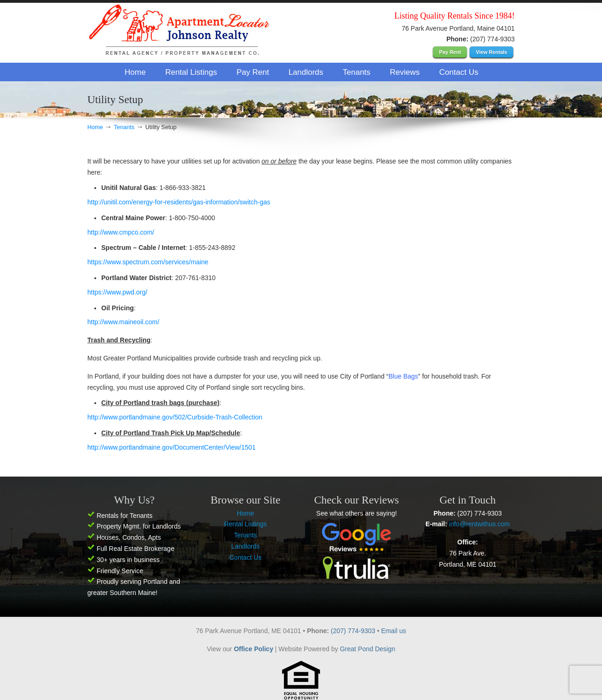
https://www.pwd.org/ (117, 292)
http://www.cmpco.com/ (121, 232)
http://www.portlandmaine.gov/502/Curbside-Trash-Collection (176, 417)
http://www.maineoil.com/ (123, 322)
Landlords (246, 546)
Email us (394, 631)
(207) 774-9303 (354, 631)
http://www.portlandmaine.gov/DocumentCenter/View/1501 (171, 447)
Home (95, 127)
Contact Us (245, 557)
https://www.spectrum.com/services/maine (148, 262)
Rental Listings (245, 524)
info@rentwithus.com (480, 524)
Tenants (124, 127)
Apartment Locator (180, 32)
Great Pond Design (368, 649)
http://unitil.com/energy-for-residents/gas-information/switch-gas (179, 202)
